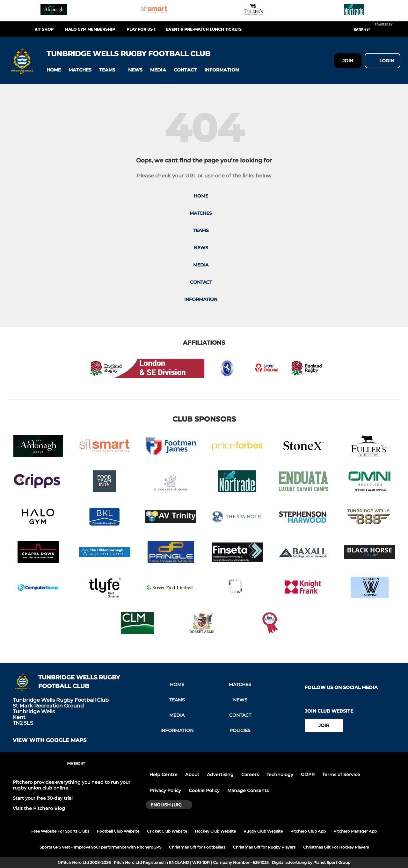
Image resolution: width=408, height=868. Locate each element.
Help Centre (164, 774)
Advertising (220, 774)
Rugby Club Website (263, 831)
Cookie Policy (204, 790)
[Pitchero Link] (388, 32)
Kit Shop (44, 29)
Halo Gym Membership (90, 29)
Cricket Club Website (167, 831)
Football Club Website (118, 831)
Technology (280, 774)
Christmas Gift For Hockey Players (336, 847)
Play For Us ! (141, 29)
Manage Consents (248, 790)
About (192, 774)
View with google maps (50, 740)
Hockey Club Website (215, 831)
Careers (250, 774)
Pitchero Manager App (355, 831)
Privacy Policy (165, 790)
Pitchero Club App (308, 831)
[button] (54, 70)
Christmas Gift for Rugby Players (264, 847)
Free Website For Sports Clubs (60, 831)
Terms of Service (341, 774)
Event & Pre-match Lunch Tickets (204, 29)
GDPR (308, 774)
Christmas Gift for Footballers (197, 847)
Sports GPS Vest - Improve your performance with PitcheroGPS (100, 847)
